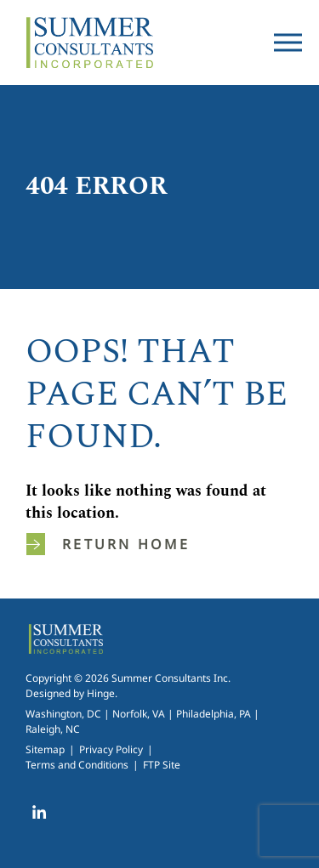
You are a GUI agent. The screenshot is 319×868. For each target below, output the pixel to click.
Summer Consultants (89, 43)
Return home (108, 544)
